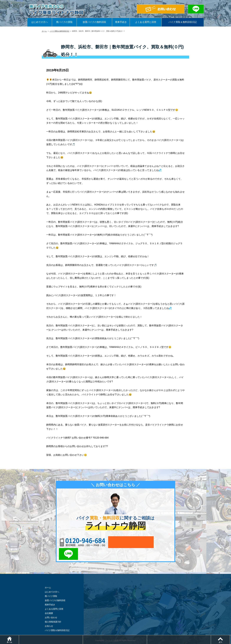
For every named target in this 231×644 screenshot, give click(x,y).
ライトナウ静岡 (112, 629)
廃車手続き (121, 22)
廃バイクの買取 (64, 22)
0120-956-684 (82, 542)
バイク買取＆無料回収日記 (183, 22)
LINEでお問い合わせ (163, 542)
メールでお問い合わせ (129, 542)
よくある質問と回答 (146, 22)
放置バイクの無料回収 (94, 22)
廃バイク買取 (51, 584)
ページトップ (231, 637)
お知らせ (49, 614)
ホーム (44, 31)
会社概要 (49, 602)
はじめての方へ (40, 22)
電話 (83, 637)
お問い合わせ (51, 606)
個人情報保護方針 (53, 610)
